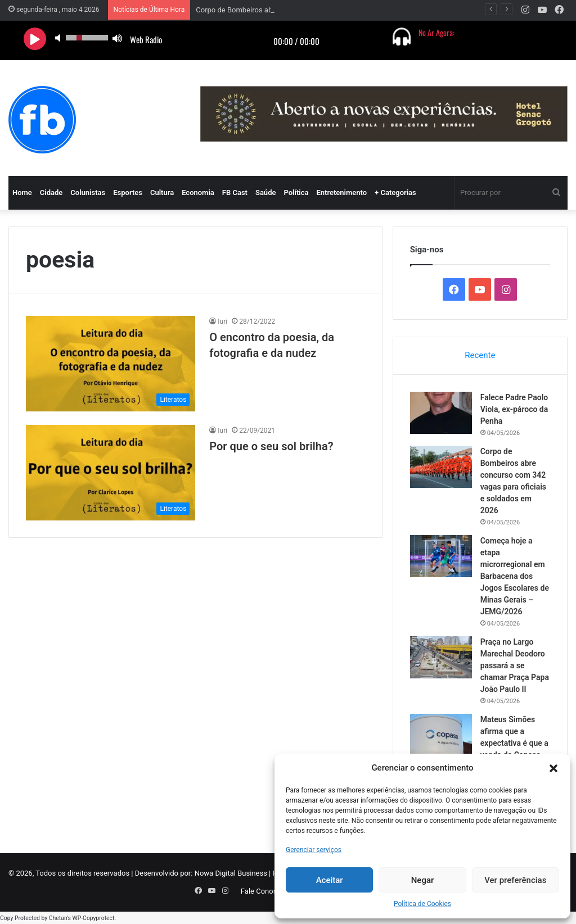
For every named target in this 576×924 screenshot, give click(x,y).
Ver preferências (515, 880)
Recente (480, 355)
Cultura (162, 192)
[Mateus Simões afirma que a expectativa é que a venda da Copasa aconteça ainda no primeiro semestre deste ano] (441, 735)
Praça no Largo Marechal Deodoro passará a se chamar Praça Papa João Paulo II (515, 665)
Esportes (128, 192)
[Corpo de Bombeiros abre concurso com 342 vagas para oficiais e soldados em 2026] (441, 467)
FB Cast (235, 192)
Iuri (222, 321)
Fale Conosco (263, 891)
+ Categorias (395, 192)
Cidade (51, 192)
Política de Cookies (422, 904)
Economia (198, 192)
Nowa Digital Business (231, 873)
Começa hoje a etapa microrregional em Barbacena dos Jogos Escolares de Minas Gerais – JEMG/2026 (515, 576)
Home (22, 192)
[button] (553, 768)
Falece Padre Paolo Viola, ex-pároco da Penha (514, 409)
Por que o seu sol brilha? (271, 446)
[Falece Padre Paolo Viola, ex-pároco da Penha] (441, 413)
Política (296, 192)
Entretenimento (341, 192)
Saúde (266, 192)
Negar (423, 880)
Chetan (58, 918)
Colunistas (88, 192)
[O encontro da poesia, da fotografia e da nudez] (111, 364)
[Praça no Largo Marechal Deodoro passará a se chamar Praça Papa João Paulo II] (441, 657)
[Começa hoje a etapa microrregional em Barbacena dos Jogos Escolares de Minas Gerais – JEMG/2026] (441, 556)
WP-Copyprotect (93, 918)
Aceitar (330, 880)
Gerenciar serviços (314, 850)
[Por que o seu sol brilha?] (111, 473)
